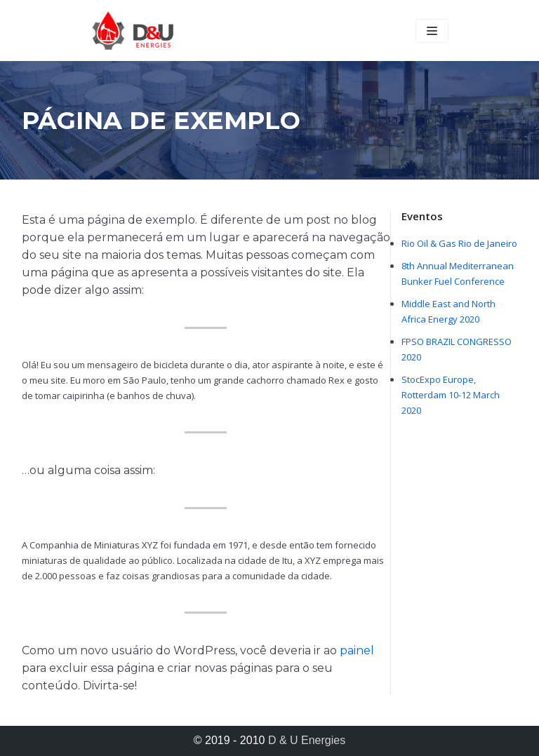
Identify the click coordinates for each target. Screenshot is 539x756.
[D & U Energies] (133, 31)
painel (357, 650)
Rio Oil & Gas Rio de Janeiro (459, 243)
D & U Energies (307, 740)
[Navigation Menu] (432, 31)
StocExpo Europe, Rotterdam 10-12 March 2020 (451, 395)
